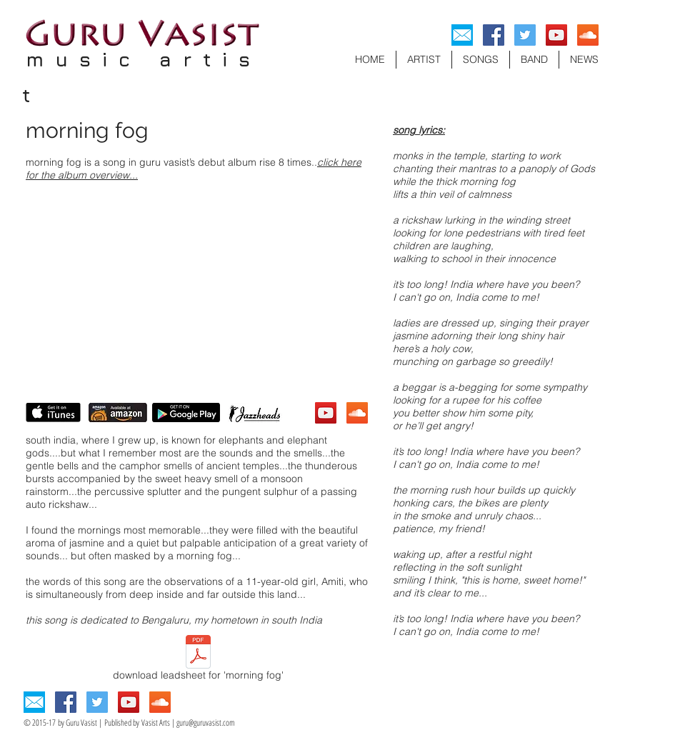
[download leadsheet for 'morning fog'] (198, 660)
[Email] (462, 35)
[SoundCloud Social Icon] (588, 35)
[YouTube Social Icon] (556, 35)
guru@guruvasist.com (206, 722)
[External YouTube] (196, 291)
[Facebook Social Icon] (494, 35)
